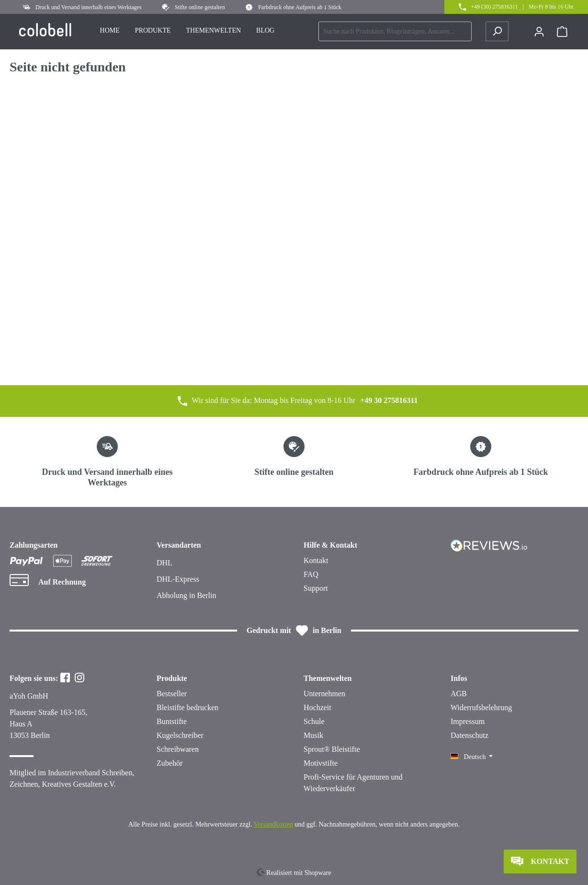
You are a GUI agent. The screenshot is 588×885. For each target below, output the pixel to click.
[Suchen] (497, 31)
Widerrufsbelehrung (481, 707)
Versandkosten (273, 824)
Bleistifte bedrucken (187, 707)
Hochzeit (317, 707)
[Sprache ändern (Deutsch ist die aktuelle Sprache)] (472, 757)
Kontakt (316, 560)
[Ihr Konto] (539, 32)
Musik (313, 735)
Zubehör (170, 763)
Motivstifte (321, 763)
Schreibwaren (178, 749)
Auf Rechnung (62, 582)
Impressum (468, 721)
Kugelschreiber (180, 735)
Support (316, 588)
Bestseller (172, 694)
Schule (314, 721)
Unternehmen (324, 694)
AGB (459, 694)
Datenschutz (469, 735)
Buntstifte (172, 721)
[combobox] (395, 31)
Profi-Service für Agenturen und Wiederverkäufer (353, 783)
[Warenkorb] (562, 32)
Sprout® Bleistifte (332, 749)
